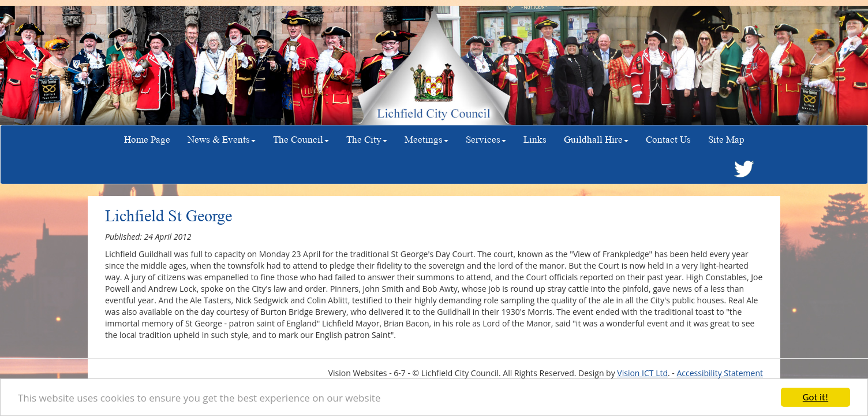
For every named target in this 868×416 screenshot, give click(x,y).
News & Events (222, 140)
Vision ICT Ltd (642, 373)
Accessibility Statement (720, 373)
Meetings (426, 140)
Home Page (147, 140)
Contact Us (668, 140)
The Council (301, 140)
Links (535, 140)
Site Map (726, 140)
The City (367, 140)
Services (486, 140)
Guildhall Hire (596, 140)
